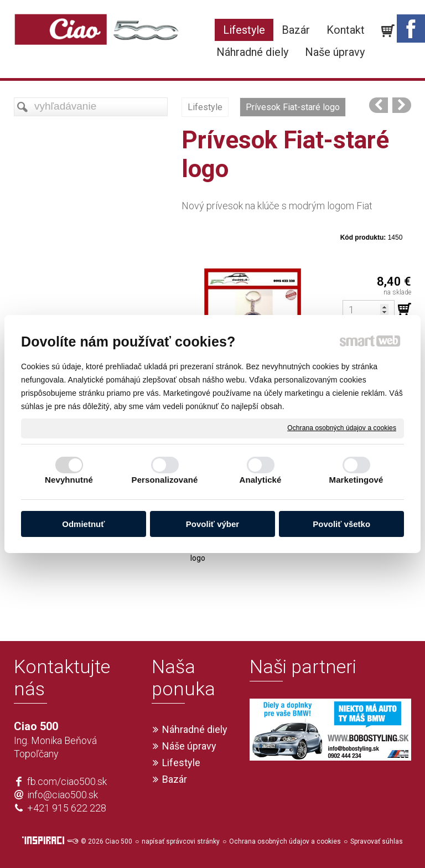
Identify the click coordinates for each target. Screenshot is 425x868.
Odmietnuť (83, 524)
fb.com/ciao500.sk (67, 781)
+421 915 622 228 (67, 808)
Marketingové (356, 480)
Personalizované (165, 480)
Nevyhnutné (69, 480)
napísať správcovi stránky (181, 841)
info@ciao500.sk (63, 795)
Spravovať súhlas (377, 841)
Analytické (260, 480)
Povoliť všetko (341, 524)
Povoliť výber (212, 524)
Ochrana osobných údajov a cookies (342, 428)
